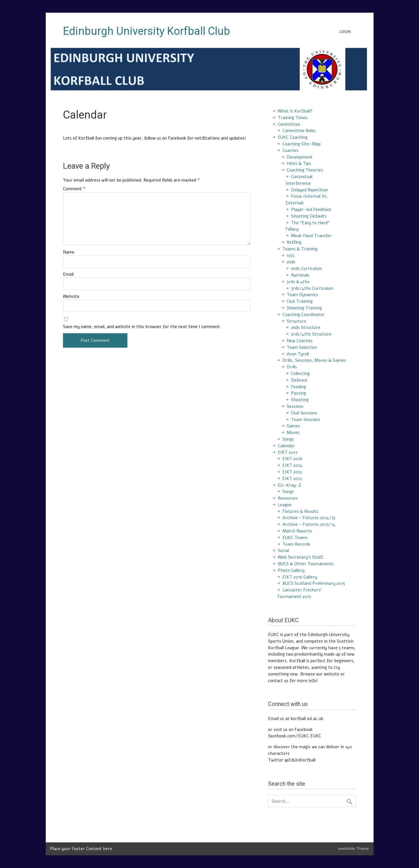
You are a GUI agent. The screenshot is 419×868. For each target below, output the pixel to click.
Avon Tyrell (298, 354)
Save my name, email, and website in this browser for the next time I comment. (142, 327)
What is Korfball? (295, 111)
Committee (289, 124)
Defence (299, 380)
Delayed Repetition (310, 190)
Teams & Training (300, 249)
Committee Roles (299, 131)
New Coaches (300, 341)
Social (283, 551)
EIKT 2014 (292, 465)
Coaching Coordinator (304, 315)
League (285, 505)
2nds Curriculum (307, 269)
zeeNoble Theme (353, 849)
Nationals (300, 275)
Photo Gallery (291, 570)
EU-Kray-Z (289, 485)
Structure (296, 321)
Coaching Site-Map (302, 144)
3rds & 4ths (298, 282)
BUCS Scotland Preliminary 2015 (314, 583)
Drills (292, 367)
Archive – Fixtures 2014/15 (309, 518)
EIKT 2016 (292, 459)
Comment (74, 189)
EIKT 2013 (292, 472)
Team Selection (302, 347)
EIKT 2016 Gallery (300, 577)
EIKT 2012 (292, 479)
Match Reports (297, 531)
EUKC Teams (295, 538)
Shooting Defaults (309, 216)
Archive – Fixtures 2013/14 (309, 524)
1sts (291, 256)
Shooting (300, 400)
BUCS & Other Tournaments (306, 564)
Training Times (293, 118)
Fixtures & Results (300, 511)
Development (300, 157)
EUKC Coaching (293, 137)
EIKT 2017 (288, 452)
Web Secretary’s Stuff (300, 557)
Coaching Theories (305, 170)
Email (68, 274)
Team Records (296, 544)
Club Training (300, 301)
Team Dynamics (302, 295)
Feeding (299, 387)
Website (71, 297)
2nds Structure (306, 328)
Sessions (295, 406)
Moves (293, 433)
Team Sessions (306, 420)
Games (293, 426)
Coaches (290, 151)
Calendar (286, 446)
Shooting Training (304, 308)
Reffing (294, 242)
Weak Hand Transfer (311, 236)
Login (345, 32)
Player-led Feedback (311, 210)
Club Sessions (304, 413)
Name (69, 252)
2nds (291, 262)
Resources (288, 498)
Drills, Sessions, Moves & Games (314, 360)
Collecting (300, 374)
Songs (288, 439)
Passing (299, 393)
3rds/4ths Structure (311, 334)
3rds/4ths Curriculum (312, 288)
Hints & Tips (299, 163)
